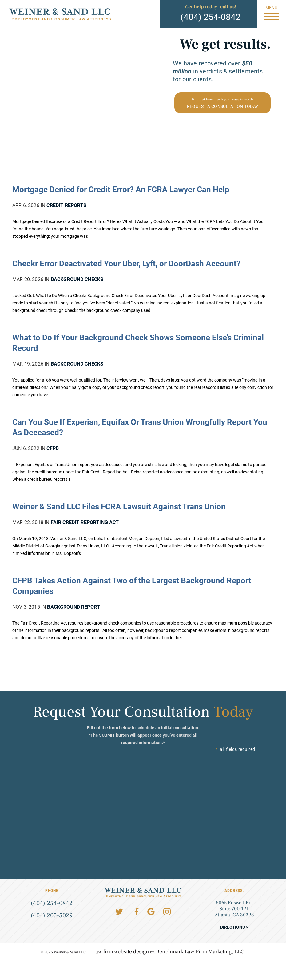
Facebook (137, 912)
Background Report (73, 607)
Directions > (234, 927)
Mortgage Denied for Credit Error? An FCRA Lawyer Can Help (121, 190)
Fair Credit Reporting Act (85, 522)
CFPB (53, 448)
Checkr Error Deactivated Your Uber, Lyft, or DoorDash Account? (126, 264)
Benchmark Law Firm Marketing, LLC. (201, 952)
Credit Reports (66, 205)
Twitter (119, 912)
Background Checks (77, 279)
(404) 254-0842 (211, 17)
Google (151, 912)
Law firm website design (121, 952)
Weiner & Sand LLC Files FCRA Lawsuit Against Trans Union (119, 507)
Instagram (167, 912)
